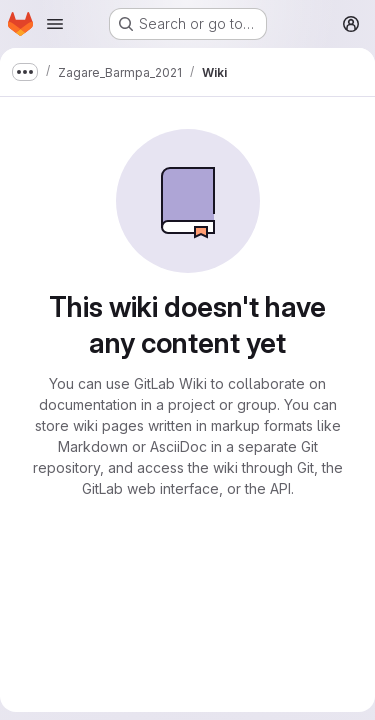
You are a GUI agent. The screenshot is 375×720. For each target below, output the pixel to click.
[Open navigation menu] (55, 24)
